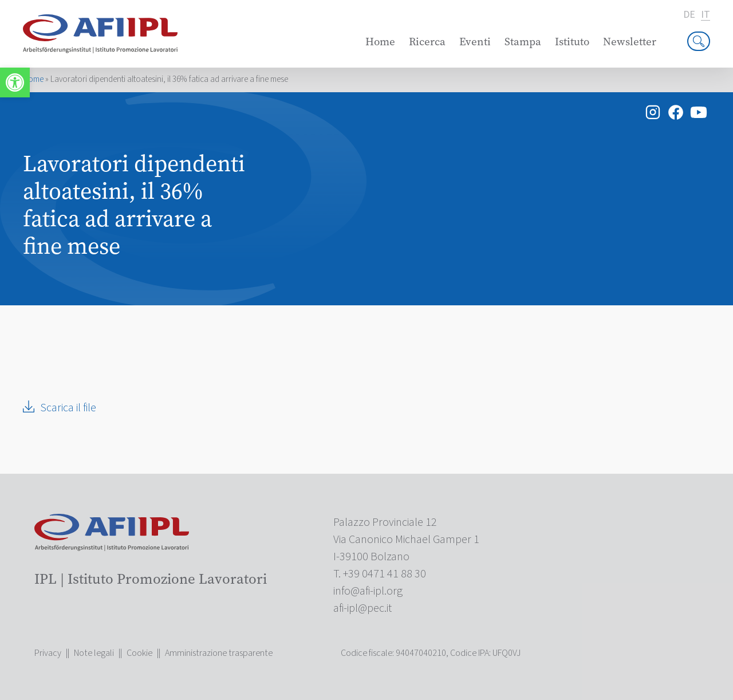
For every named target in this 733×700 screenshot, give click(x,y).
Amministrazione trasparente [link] (219, 653)
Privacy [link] (48, 653)
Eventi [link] (475, 42)
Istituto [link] (572, 42)
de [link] (689, 15)
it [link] (706, 15)
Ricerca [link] (427, 42)
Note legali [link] (94, 653)
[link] (15, 82)
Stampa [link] (523, 42)
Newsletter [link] (630, 42)
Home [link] (380, 42)
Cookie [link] (139, 653)
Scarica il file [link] (68, 408)
